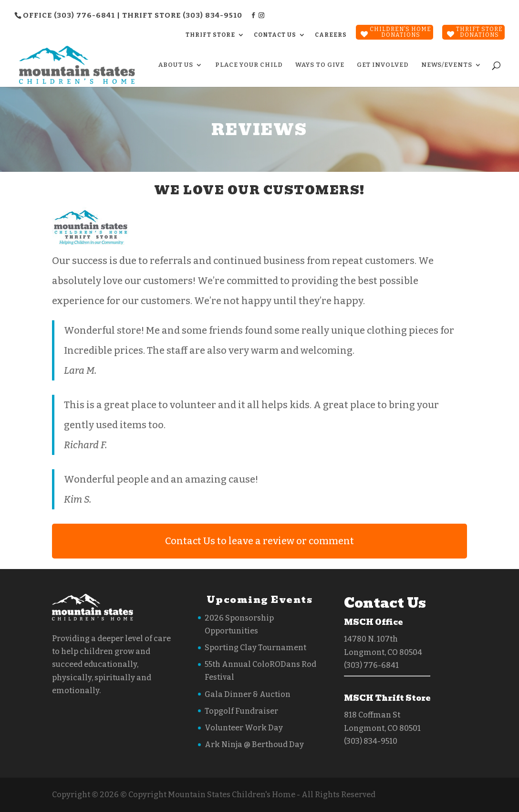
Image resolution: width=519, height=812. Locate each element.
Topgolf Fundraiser (241, 711)
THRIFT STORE (210, 35)
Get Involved (383, 65)
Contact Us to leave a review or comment (259, 541)
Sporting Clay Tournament (255, 648)
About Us (176, 65)
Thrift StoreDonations (479, 32)
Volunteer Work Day (244, 728)
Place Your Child (249, 65)
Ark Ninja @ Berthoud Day (254, 744)
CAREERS (331, 35)
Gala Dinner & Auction (248, 694)
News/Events (447, 65)
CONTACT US (275, 35)
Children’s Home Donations (400, 32)
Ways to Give (320, 65)
